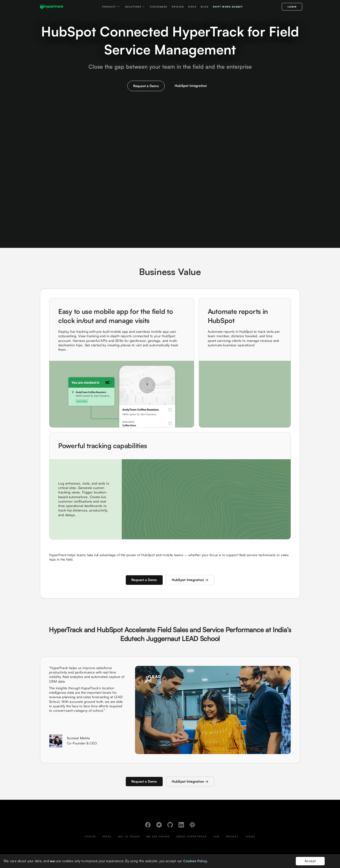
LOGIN (292, 7)
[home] (52, 7)
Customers (159, 7)
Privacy (232, 836)
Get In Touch (129, 836)
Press (107, 836)
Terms (250, 836)
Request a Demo (146, 86)
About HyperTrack (191, 836)
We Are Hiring (158, 836)
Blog (205, 7)
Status (90, 836)
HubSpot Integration (191, 86)
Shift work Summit (228, 7)
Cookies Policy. (196, 861)
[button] (111, 7)
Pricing (178, 7)
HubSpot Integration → (190, 580)
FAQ (216, 836)
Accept (310, 861)
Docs (192, 7)
